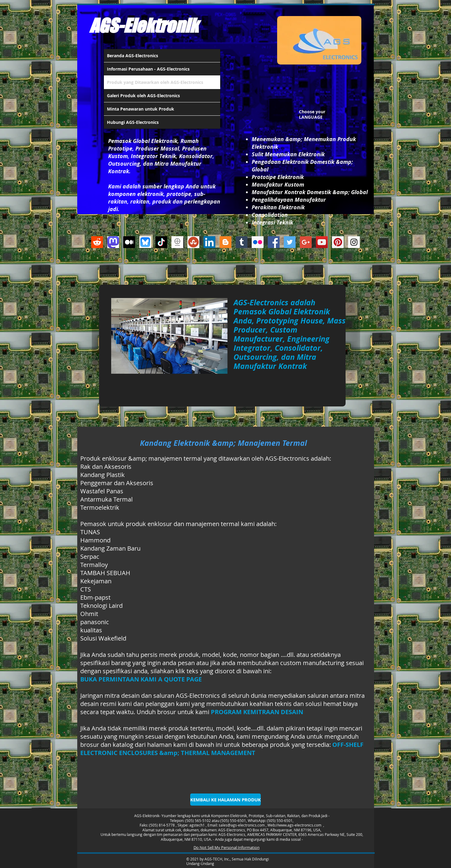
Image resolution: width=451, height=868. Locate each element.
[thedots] (177, 242)
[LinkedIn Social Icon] (209, 242)
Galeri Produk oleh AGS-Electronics (143, 96)
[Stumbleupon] (193, 242)
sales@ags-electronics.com (242, 825)
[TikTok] (161, 242)
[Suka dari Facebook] (222, 269)
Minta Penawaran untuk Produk (141, 109)
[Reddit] (97, 242)
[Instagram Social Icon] (354, 242)
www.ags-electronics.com (300, 825)
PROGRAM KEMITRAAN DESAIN (257, 712)
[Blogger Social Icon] (226, 242)
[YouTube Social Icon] (322, 242)
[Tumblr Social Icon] (242, 242)
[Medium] (129, 242)
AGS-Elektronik (144, 25)
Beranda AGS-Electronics (133, 56)
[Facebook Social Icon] (274, 242)
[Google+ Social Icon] (306, 242)
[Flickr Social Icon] (258, 242)
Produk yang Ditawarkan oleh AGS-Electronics (155, 82)
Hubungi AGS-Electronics (133, 122)
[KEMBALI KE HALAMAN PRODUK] (226, 800)
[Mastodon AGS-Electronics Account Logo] (113, 242)
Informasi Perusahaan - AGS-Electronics (148, 69)
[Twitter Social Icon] (290, 242)
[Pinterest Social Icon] (338, 242)
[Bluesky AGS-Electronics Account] (145, 242)
